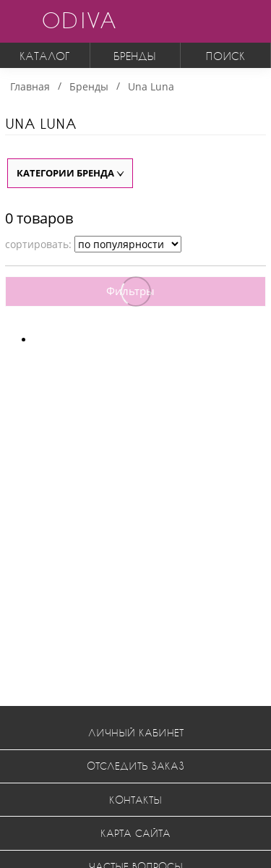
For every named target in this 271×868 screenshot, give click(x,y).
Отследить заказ (135, 766)
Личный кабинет (136, 732)
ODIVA (79, 20)
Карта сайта (135, 833)
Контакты (135, 800)
